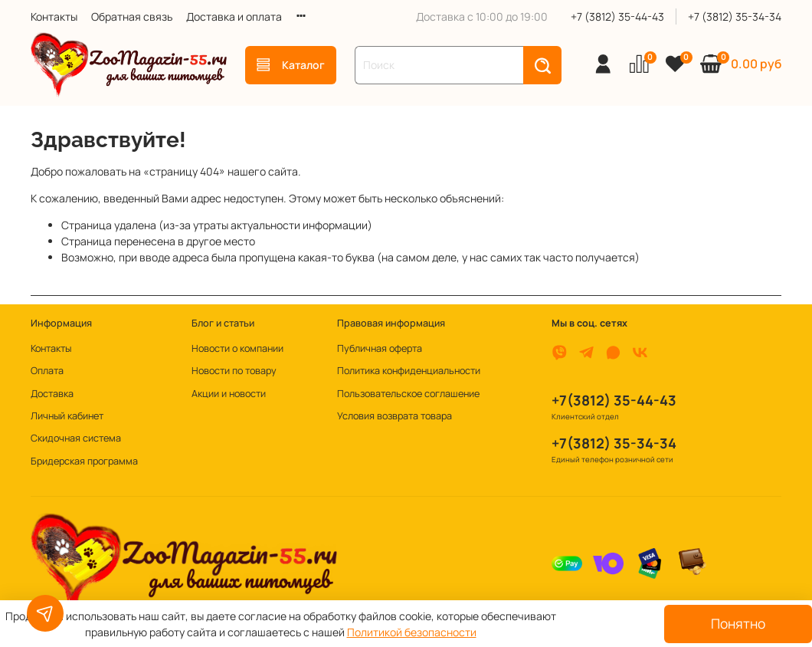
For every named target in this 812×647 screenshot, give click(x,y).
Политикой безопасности (412, 632)
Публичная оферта (380, 348)
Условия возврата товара (395, 416)
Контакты (54, 16)
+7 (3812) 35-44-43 (617, 16)
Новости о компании (237, 348)
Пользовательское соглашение (408, 394)
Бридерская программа (84, 461)
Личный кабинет (67, 416)
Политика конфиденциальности (409, 371)
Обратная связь (132, 16)
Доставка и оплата (234, 16)
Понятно (738, 623)
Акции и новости (229, 394)
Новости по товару (234, 371)
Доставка (52, 394)
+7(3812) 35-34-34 (614, 443)
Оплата (47, 371)
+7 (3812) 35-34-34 (735, 16)
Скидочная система (76, 438)
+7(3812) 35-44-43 (614, 400)
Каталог (291, 65)
